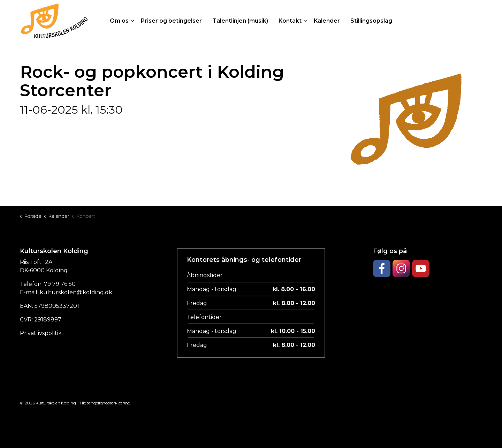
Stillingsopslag (371, 21)
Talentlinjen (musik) (240, 21)
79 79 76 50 (60, 284)
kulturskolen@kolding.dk (76, 292)
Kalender (327, 21)
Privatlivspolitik (41, 333)
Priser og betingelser (171, 21)
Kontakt (290, 21)
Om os (119, 21)
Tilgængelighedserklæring (105, 403)
